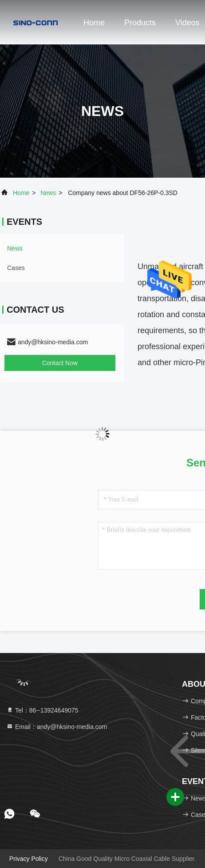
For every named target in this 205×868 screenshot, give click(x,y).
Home (94, 23)
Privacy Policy (29, 859)
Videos (187, 23)
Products (140, 23)
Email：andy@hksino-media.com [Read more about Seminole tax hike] (57, 727)
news (48, 193)
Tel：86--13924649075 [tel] (42, 710)
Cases (16, 268)
